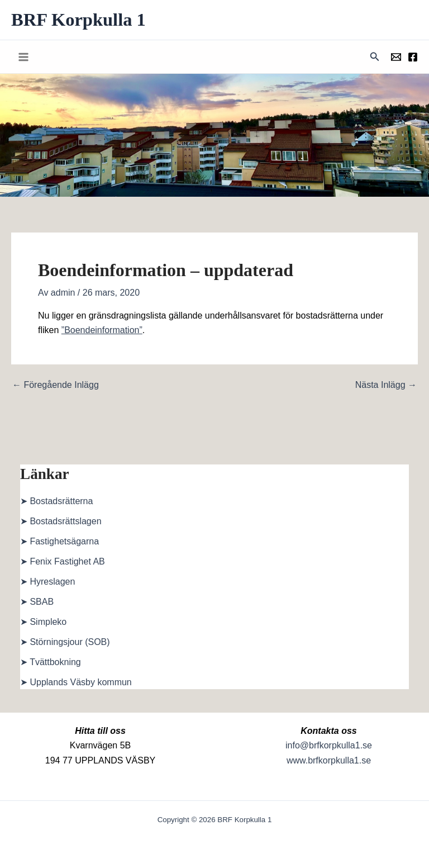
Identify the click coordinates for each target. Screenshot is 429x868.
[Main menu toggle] (23, 58)
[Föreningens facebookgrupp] (413, 58)
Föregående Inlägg (56, 386)
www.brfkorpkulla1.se (329, 760)
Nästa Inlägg (386, 386)
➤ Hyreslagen (47, 583)
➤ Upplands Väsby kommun (76, 683)
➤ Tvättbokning (51, 663)
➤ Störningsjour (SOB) (65, 643)
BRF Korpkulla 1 (82, 20)
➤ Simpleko (43, 623)
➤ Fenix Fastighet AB (63, 563)
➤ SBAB (37, 603)
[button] (375, 58)
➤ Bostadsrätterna (56, 502)
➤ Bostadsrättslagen (61, 522)
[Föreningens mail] (396, 58)
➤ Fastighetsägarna (59, 542)
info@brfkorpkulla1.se (329, 745)
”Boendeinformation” (102, 331)
